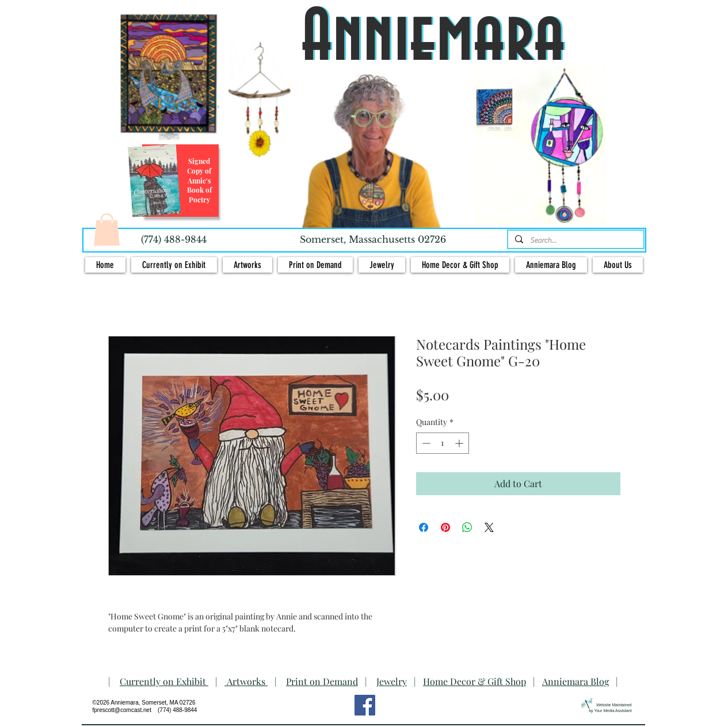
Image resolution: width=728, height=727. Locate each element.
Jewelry (392, 681)
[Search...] (575, 240)
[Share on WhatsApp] (467, 527)
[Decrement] (425, 443)
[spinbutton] (443, 443)
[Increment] (460, 443)
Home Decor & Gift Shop (474, 681)
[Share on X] (489, 527)
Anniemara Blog (575, 681)
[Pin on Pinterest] (445, 527)
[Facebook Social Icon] (365, 705)
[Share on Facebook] (424, 527)
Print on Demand (322, 681)
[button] (107, 229)
